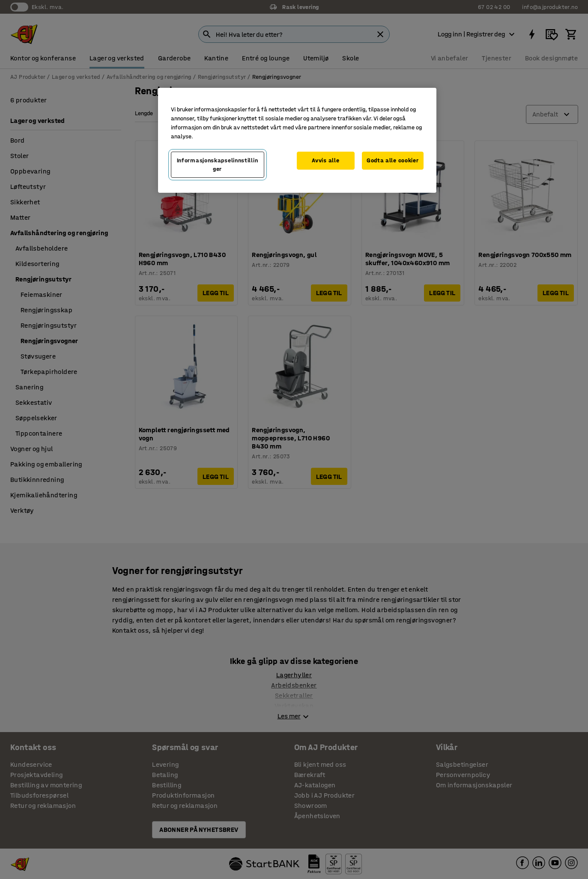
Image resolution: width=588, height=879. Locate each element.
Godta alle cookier (393, 160)
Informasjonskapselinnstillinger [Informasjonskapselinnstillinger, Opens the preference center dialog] (218, 165)
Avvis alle (325, 160)
